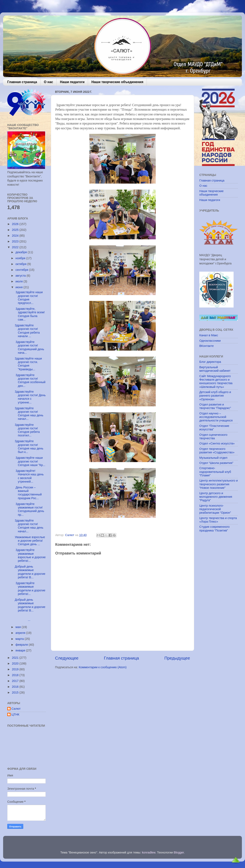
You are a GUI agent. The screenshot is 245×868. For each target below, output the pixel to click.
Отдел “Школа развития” (216, 463)
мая (19, 627)
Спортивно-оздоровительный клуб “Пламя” (215, 472)
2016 (16, 687)
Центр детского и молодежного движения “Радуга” (216, 497)
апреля (21, 633)
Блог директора (210, 362)
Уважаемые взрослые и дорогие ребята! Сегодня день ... (30, 541)
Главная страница (22, 82)
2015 (16, 692)
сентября (22, 270)
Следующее (67, 658)
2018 (16, 675)
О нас (48, 82)
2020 (16, 663)
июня (20, 287)
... (30, 618)
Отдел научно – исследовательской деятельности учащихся (216, 417)
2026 (16, 224)
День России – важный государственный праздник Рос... (28, 493)
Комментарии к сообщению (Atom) (103, 667)
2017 (16, 681)
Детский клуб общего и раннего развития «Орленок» (215, 396)
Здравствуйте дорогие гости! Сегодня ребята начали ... (27, 331)
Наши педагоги (72, 82)
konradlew (149, 852)
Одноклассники (210, 341)
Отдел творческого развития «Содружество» (217, 451)
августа (21, 276)
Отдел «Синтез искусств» (217, 443)
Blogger (179, 852)
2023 (16, 241)
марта (20, 639)
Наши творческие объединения (117, 82)
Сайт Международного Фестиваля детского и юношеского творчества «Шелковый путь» (216, 381)
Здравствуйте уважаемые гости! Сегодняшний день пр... (29, 509)
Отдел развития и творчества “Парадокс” (215, 406)
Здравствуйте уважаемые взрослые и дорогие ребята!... (30, 555)
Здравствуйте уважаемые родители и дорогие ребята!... (30, 588)
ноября (21, 258)
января (21, 650)
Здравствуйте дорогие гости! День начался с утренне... (30, 397)
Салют (16, 709)
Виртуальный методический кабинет (215, 369)
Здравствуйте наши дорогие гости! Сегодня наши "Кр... (30, 461)
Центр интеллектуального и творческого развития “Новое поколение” (219, 484)
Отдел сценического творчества (213, 436)
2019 (16, 669)
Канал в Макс (209, 335)
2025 (16, 230)
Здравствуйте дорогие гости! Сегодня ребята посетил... (27, 430)
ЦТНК (15, 714)
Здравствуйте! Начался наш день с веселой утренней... (29, 476)
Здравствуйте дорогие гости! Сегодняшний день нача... (29, 347)
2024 (16, 236)
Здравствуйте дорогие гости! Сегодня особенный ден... (30, 380)
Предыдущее (177, 658)
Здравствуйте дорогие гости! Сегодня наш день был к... (29, 447)
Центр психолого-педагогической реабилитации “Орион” (215, 509)
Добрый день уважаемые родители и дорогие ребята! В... (30, 572)
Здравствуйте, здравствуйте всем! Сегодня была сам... (30, 314)
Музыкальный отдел (213, 458)
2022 (16, 247)
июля (20, 281)
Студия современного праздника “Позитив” (214, 528)
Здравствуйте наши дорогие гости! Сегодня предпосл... (29, 298)
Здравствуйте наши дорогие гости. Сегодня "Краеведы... (28, 364)
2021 (16, 658)
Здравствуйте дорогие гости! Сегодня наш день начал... (29, 414)
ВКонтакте (206, 346)
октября (21, 264)
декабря (22, 252)
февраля (22, 645)
